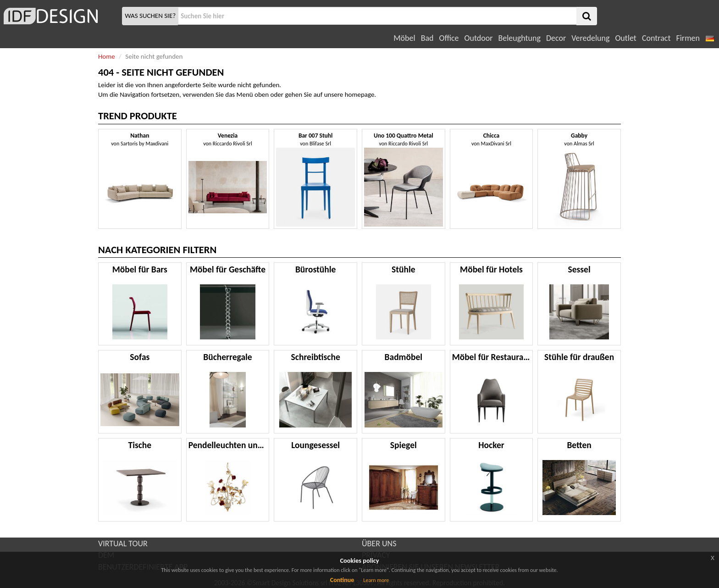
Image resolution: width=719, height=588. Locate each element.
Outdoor (479, 38)
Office (449, 38)
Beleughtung (519, 38)
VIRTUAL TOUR (123, 544)
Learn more (376, 580)
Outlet (625, 38)
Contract (656, 38)
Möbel (404, 38)
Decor (556, 38)
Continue (342, 580)
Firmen (688, 38)
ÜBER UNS (379, 544)
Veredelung (590, 38)
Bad (427, 38)
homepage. (361, 94)
